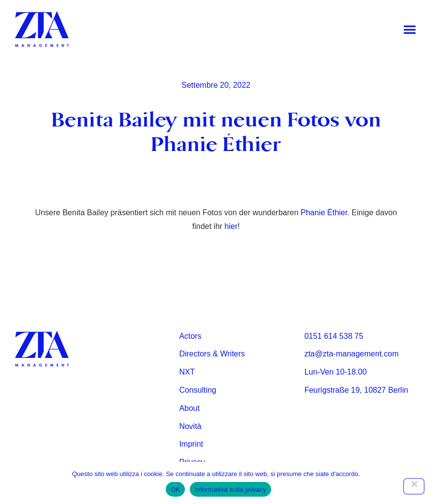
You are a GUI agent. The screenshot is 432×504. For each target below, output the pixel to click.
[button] (410, 30)
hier (231, 226)
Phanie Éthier (324, 213)
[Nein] (414, 486)
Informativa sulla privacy (230, 490)
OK (175, 490)
